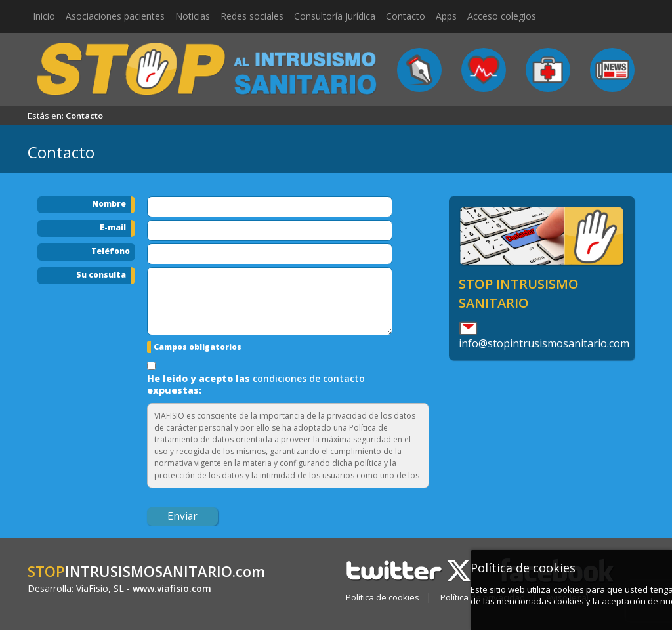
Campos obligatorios (198, 347)
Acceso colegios (502, 16)
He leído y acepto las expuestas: (256, 385)
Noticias (193, 16)
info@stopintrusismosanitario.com (544, 343)
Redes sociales (252, 16)
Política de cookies (383, 597)
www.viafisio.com (172, 588)
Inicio (44, 16)
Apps (446, 16)
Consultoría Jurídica (335, 16)
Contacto (406, 16)
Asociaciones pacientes (115, 16)
